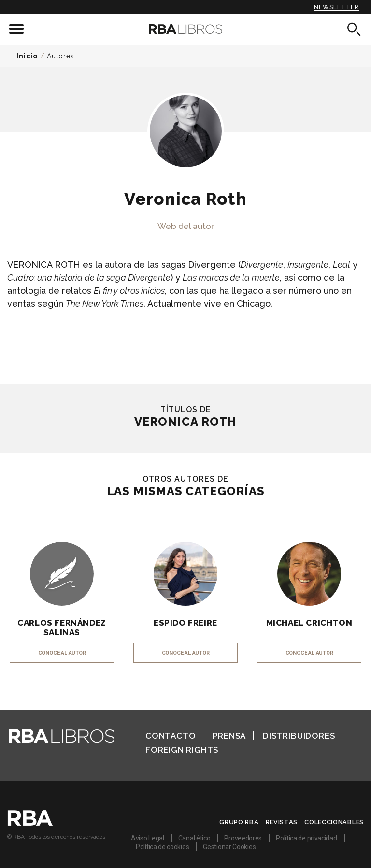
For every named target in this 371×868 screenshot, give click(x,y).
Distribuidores (299, 736)
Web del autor (186, 226)
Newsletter (336, 7)
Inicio (27, 56)
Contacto (171, 736)
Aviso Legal (148, 838)
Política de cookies (162, 847)
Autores (61, 56)
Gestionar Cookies (229, 847)
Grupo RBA (239, 822)
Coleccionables (334, 822)
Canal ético (194, 838)
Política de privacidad (306, 838)
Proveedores (243, 838)
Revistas (282, 822)
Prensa (229, 736)
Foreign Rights (182, 750)
